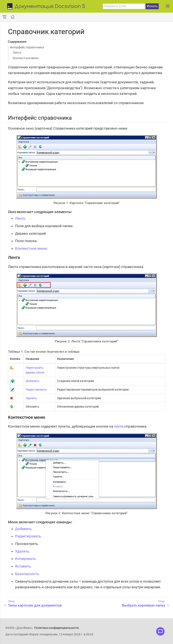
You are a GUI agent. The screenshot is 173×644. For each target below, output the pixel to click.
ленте (119, 426)
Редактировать (36, 390)
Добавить (33, 381)
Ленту (20, 218)
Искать (152, 6)
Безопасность (27, 574)
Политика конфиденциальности (56, 628)
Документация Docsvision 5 (50, 7)
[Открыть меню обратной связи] (160, 631)
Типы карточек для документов (35, 605)
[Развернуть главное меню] (168, 6)
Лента (17, 53)
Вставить (23, 566)
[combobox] (124, 6)
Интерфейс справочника (27, 47)
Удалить (31, 398)
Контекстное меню (26, 58)
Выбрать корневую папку (144, 605)
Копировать (25, 559)
